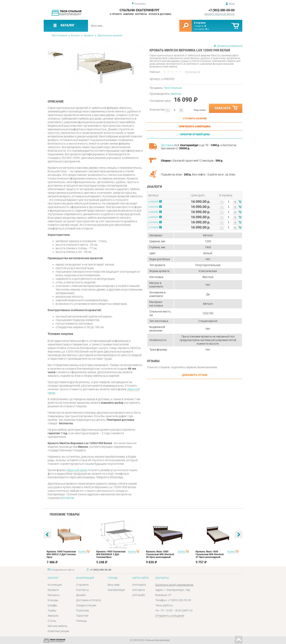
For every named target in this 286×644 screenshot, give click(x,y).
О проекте (116, 14)
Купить (82, 552)
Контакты (141, 14)
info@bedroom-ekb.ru (63, 570)
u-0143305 (153, 228)
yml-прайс (139, 595)
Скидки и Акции (86, 605)
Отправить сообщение (170, 616)
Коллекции (55, 585)
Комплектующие (58, 631)
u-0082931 (153, 217)
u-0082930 (153, 212)
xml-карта (139, 590)
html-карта (139, 585)
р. (208, 29)
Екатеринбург (116, 590)
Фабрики (128, 14)
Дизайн (81, 595)
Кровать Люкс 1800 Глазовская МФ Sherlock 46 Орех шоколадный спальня (160, 556)
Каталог (76, 35)
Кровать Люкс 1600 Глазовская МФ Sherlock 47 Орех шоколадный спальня (210, 556)
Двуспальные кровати (110, 35)
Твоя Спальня (59, 35)
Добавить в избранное (230, 46)
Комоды (53, 600)
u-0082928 (153, 202)
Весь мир (114, 585)
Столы (52, 621)
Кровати (89, 35)
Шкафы (53, 605)
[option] (106, 67)
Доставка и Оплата (88, 600)
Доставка (167, 145)
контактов (67, 498)
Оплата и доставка (160, 14)
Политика (82, 610)
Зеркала (53, 616)
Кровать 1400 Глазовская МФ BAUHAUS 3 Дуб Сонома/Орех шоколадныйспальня (111, 556)
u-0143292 (153, 222)
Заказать (226, 108)
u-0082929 (153, 207)
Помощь (82, 621)
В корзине (200, 23)
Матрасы (54, 595)
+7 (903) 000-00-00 (221, 10)
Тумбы (52, 610)
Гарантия (82, 616)
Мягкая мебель (58, 626)
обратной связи (77, 470)
